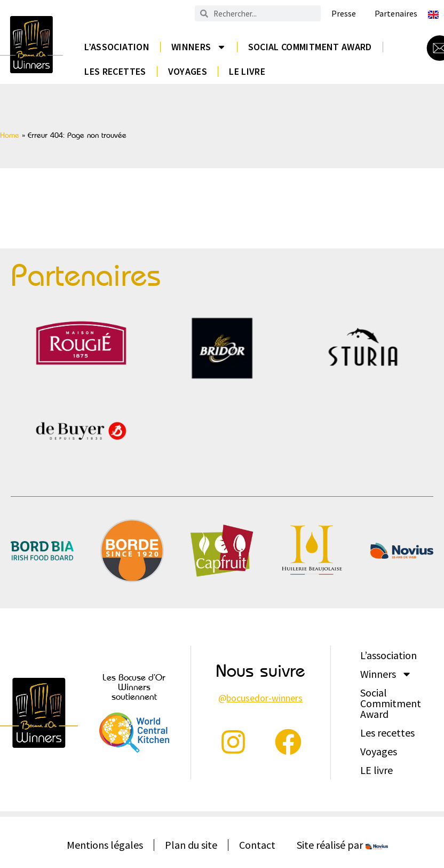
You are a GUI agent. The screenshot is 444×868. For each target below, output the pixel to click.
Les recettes (115, 71)
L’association (117, 47)
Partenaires (396, 14)
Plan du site (191, 845)
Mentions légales (105, 845)
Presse (344, 14)
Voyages (188, 71)
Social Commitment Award (310, 47)
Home (10, 135)
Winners (199, 47)
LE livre (247, 71)
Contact (257, 845)
